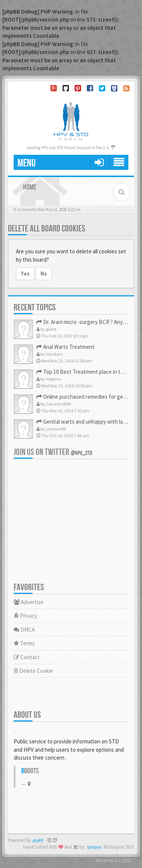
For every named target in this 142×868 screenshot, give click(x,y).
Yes (25, 274)
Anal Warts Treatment (66, 347)
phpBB (38, 841)
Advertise (29, 602)
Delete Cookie (33, 671)
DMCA (24, 630)
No (44, 274)
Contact (27, 657)
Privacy (25, 616)
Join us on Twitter (53, 452)
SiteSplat (94, 847)
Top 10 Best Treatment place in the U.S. (87, 372)
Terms (24, 643)
